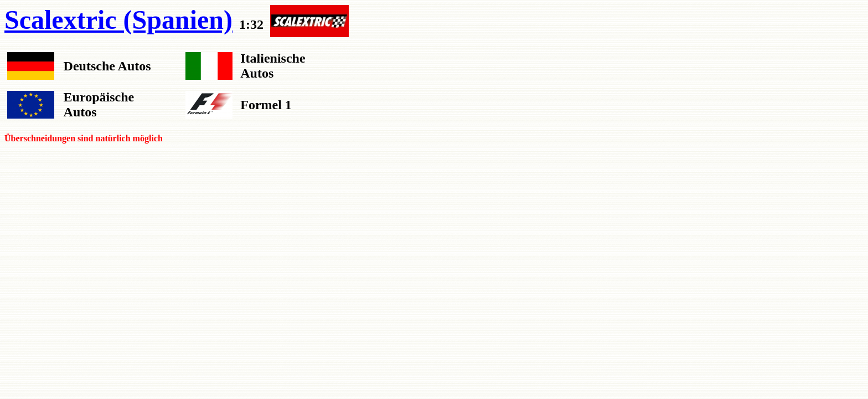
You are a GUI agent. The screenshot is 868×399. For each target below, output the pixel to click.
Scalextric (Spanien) (118, 20)
